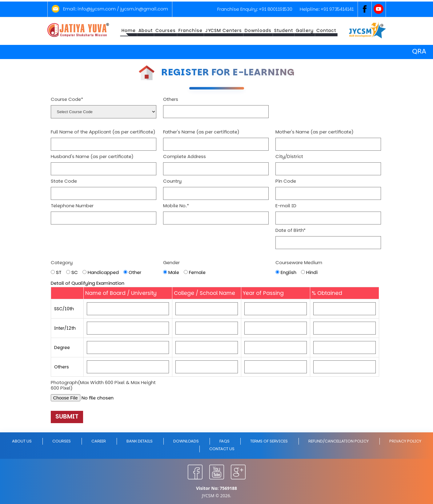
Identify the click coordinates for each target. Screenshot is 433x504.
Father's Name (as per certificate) (201, 132)
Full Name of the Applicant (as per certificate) (103, 132)
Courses (166, 30)
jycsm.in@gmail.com (144, 9)
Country (172, 181)
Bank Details (140, 441)
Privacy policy (405, 441)
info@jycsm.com (97, 9)
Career (99, 441)
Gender (171, 263)
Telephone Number (72, 206)
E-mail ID (286, 206)
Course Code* (67, 99)
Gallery (305, 30)
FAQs (225, 441)
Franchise (190, 30)
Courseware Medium (299, 263)
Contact (326, 30)
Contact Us (222, 449)
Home (129, 30)
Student (284, 30)
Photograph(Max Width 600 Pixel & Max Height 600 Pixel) (103, 385)
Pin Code (286, 181)
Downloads (258, 30)
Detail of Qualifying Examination (88, 283)
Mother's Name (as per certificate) (315, 132)
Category (62, 263)
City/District (289, 157)
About (146, 30)
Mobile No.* (176, 206)
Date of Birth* (291, 230)
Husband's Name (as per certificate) (92, 157)
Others (171, 99)
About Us (22, 441)
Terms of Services (269, 441)
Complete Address (184, 157)
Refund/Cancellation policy (339, 441)
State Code (64, 181)
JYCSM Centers (224, 30)
